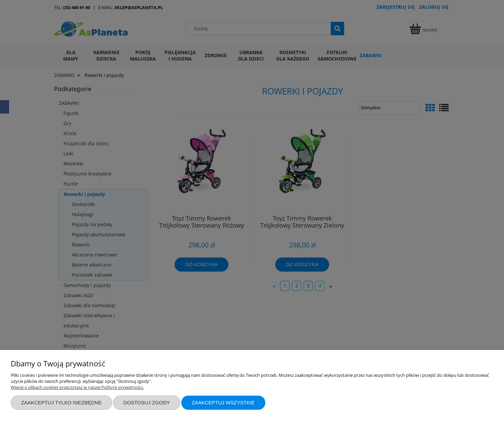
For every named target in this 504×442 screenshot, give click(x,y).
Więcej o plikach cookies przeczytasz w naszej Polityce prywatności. (77, 387)
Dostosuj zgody (147, 403)
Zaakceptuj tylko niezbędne (61, 403)
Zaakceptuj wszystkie (223, 403)
